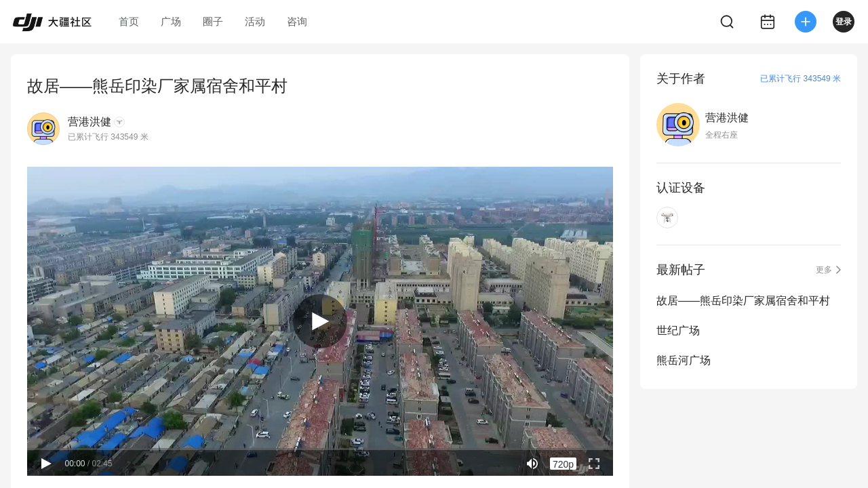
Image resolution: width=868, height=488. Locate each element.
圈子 (213, 21)
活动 (255, 21)
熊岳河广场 (684, 360)
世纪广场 (678, 330)
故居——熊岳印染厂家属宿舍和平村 (743, 301)
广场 (171, 21)
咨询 (297, 21)
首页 (129, 21)
